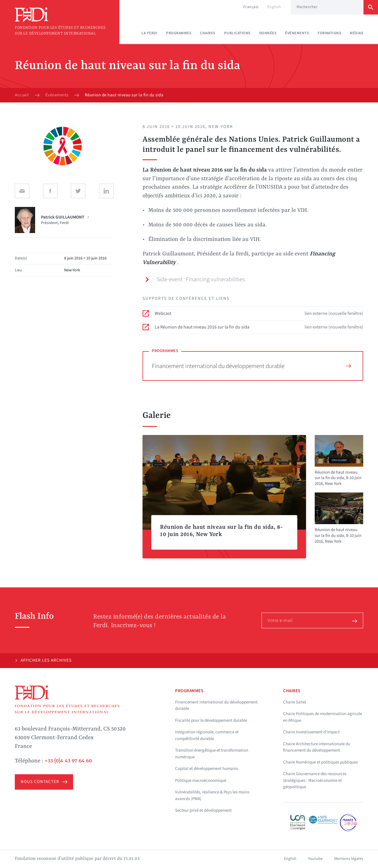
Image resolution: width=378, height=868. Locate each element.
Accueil (22, 95)
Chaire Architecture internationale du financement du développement (317, 747)
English (274, 7)
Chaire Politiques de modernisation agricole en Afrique (323, 717)
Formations (329, 33)
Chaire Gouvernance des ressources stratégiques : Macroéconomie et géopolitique (315, 780)
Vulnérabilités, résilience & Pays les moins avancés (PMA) (212, 795)
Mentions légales (349, 859)
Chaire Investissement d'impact (311, 732)
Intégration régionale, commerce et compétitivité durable (207, 735)
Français (251, 7)
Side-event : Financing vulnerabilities (195, 279)
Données (268, 33)
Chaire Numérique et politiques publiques (320, 762)
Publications (237, 33)
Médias (357, 33)
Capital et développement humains (207, 769)
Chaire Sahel (295, 702)
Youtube (315, 859)
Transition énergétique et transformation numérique (212, 754)
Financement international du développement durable (251, 366)
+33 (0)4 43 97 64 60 (68, 761)
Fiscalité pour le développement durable (211, 720)
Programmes (179, 33)
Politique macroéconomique (201, 781)
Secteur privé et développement (203, 810)
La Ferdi (149, 33)
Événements (297, 33)
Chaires (208, 33)
